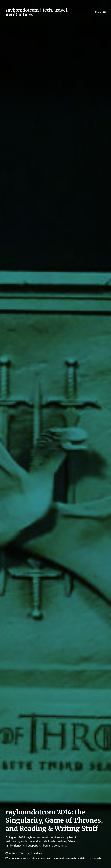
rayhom (38, 853)
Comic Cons (52, 858)
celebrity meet (38, 858)
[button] (100, 12)
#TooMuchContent (21, 858)
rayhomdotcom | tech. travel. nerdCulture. (37, 12)
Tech (91, 858)
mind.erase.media (68, 858)
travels (98, 858)
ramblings (83, 858)
